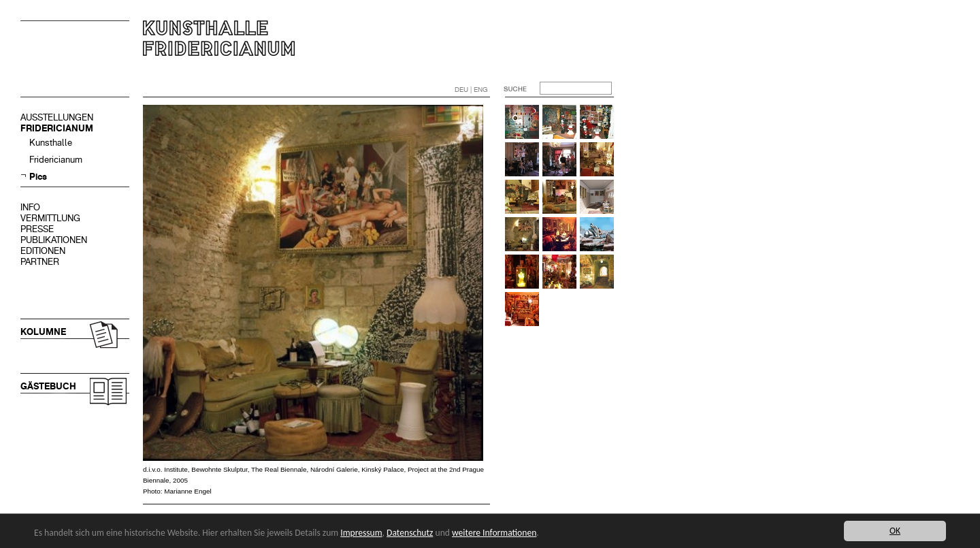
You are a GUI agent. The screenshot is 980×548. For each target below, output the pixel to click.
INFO (30, 207)
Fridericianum (56, 160)
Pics (38, 177)
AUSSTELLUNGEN (57, 117)
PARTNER (40, 262)
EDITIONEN (43, 251)
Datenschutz (410, 533)
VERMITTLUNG (50, 218)
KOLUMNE (43, 332)
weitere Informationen (494, 533)
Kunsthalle (51, 143)
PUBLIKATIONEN (54, 240)
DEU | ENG (471, 90)
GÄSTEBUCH (48, 386)
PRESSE (37, 229)
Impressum (361, 533)
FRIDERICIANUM (57, 128)
